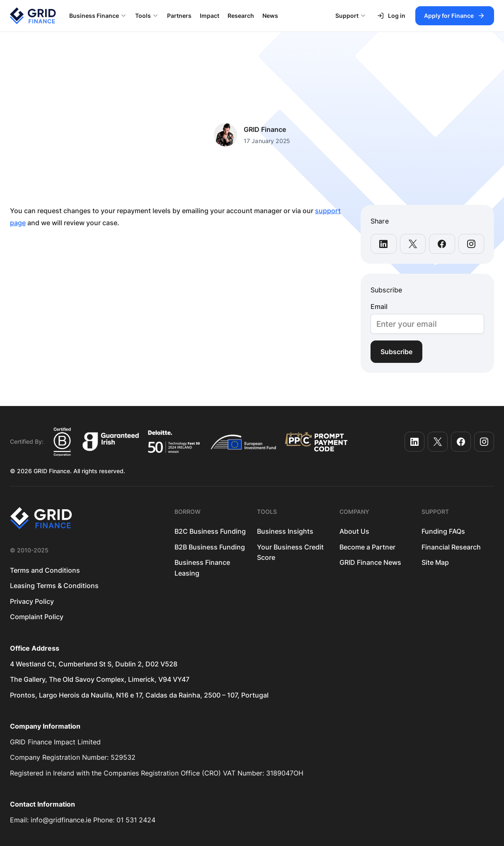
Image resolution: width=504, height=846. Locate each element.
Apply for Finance (449, 16)
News (270, 16)
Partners (179, 16)
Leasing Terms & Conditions (54, 586)
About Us (354, 531)
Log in (391, 16)
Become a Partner (367, 547)
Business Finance (94, 16)
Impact (210, 16)
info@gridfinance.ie (61, 820)
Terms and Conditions (45, 570)
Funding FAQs (443, 531)
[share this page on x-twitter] (413, 244)
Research (241, 16)
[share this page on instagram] (471, 244)
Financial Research (451, 547)
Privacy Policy (32, 601)
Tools (143, 16)
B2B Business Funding (210, 547)
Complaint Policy (37, 617)
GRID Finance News (370, 562)
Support (347, 16)
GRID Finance (265, 129)
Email (379, 307)
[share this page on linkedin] (384, 244)
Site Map (435, 562)
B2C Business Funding (210, 531)
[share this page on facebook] (442, 244)
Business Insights (285, 531)
